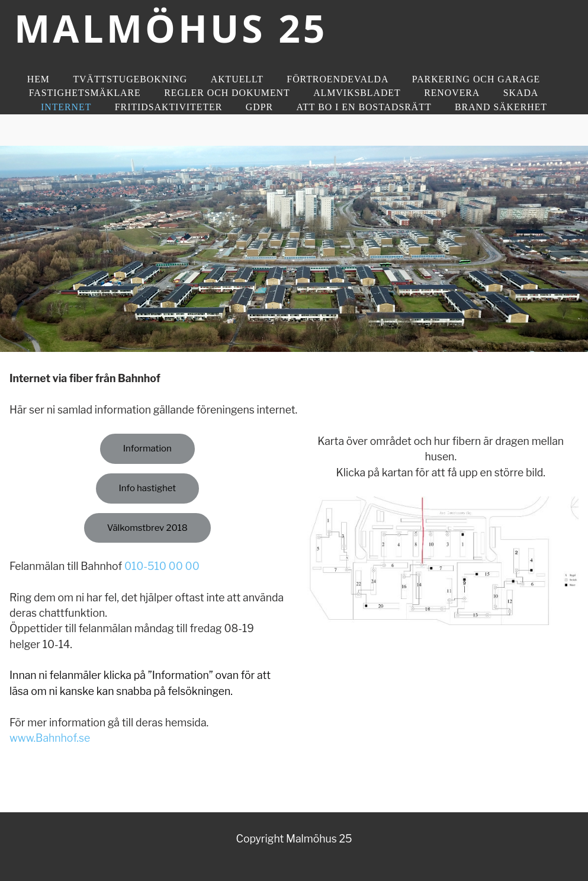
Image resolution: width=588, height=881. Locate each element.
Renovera (452, 93)
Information (147, 448)
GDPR (259, 107)
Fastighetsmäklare (85, 93)
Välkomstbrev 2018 (147, 528)
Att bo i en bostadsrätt (364, 107)
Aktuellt (237, 79)
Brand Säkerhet (501, 107)
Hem (38, 79)
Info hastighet (147, 488)
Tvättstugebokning (130, 79)
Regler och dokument (227, 93)
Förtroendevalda (338, 79)
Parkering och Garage (476, 79)
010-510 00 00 (162, 566)
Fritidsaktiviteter (169, 107)
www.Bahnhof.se (50, 738)
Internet (66, 107)
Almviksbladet (357, 93)
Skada (521, 93)
